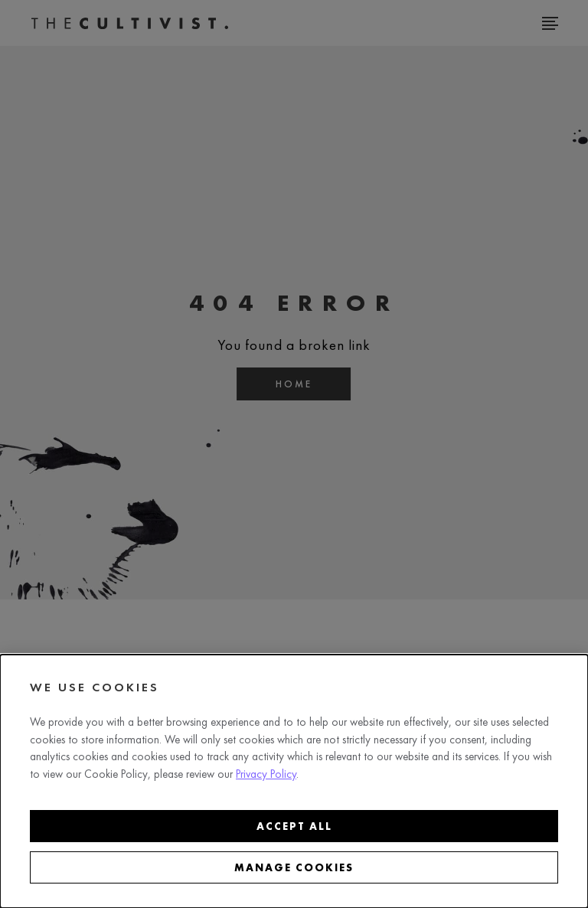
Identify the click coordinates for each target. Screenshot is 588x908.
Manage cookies (294, 867)
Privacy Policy (266, 774)
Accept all (294, 826)
